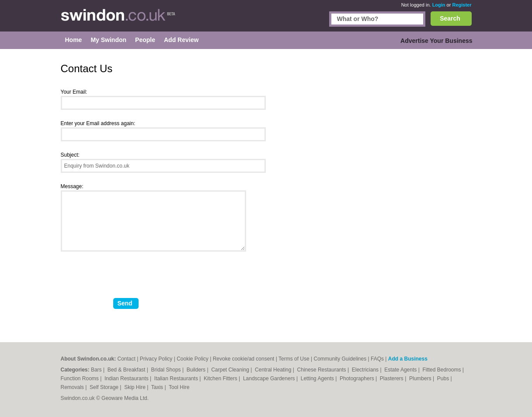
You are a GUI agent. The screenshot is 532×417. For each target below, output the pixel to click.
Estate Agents (401, 370)
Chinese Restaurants (322, 370)
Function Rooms (81, 378)
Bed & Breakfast (127, 370)
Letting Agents (318, 378)
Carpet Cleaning (231, 370)
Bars (97, 370)
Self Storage (105, 387)
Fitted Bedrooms (442, 370)
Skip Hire (136, 387)
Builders (197, 370)
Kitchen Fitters (221, 378)
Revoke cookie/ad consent (244, 359)
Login (439, 5)
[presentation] (127, 278)
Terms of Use (294, 359)
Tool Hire (179, 387)
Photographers (358, 378)
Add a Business (408, 359)
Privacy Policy (156, 359)
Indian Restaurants (127, 378)
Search (450, 18)
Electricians (366, 370)
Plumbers (421, 378)
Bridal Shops (167, 370)
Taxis (158, 387)
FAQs (377, 359)
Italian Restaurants (177, 378)
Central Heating (274, 370)
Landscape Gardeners (270, 378)
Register (462, 5)
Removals (73, 387)
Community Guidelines (340, 359)
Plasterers (392, 378)
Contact (127, 359)
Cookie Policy (193, 359)
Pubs (444, 378)
